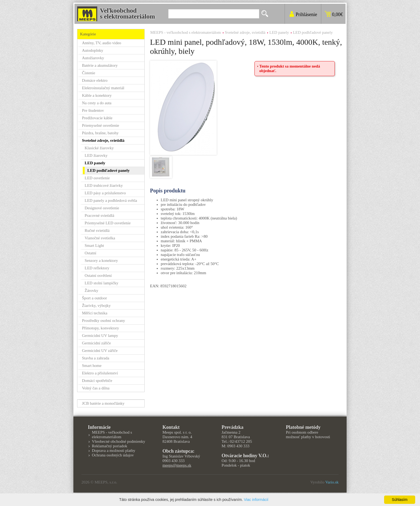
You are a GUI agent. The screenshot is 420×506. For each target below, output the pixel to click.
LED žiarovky (96, 155)
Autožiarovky (93, 58)
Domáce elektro (95, 80)
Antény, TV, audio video (102, 43)
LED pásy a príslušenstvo (105, 193)
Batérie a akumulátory (100, 65)
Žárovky (91, 291)
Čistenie (89, 73)
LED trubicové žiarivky (104, 185)
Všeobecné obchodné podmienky (119, 441)
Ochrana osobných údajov (113, 455)
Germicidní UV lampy (100, 336)
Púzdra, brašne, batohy (100, 133)
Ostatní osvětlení (98, 276)
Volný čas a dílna (96, 388)
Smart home (92, 366)
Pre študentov (93, 110)
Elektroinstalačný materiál (103, 88)
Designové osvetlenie (102, 208)
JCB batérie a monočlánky (103, 403)
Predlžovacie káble (97, 118)
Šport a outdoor (94, 298)
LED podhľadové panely (313, 32)
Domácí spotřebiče (97, 381)
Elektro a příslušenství (100, 373)
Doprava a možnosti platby (114, 451)
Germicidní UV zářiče (100, 351)
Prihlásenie (306, 14)
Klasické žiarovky (99, 148)
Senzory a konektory (101, 261)
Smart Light (94, 245)
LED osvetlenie (97, 178)
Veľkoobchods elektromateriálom (127, 13)
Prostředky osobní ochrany (104, 321)
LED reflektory (97, 268)
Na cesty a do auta (97, 103)
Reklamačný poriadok (110, 446)
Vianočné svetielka (100, 238)
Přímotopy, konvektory (100, 328)
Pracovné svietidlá (99, 215)
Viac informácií (256, 500)
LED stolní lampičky (102, 283)
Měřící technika (95, 313)
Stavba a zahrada (96, 358)
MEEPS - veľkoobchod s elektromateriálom (186, 32)
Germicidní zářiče (96, 343)
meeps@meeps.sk (177, 465)
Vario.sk (332, 482)
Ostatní (90, 253)
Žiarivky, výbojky (96, 306)
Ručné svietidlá (97, 230)
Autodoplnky (93, 50)
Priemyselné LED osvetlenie (108, 223)
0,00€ (338, 14)
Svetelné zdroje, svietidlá (245, 32)
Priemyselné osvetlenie (101, 125)
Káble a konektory (97, 95)
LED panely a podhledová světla (111, 200)
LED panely (279, 32)
